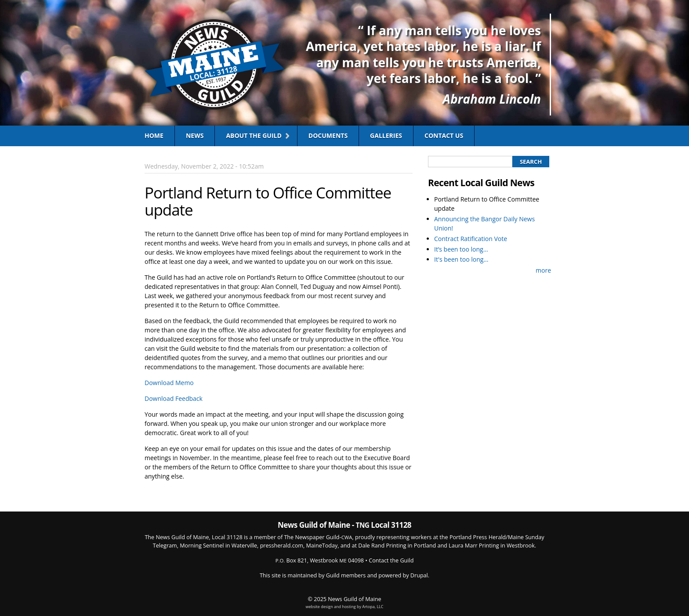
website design (319, 607)
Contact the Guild (391, 560)
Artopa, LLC (373, 607)
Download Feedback (174, 398)
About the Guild (254, 135)
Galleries (386, 135)
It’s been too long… (461, 249)
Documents (328, 135)
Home (154, 135)
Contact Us (444, 135)
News (195, 135)
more (543, 270)
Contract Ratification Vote (471, 239)
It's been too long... (461, 259)
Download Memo (169, 383)
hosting (349, 607)
